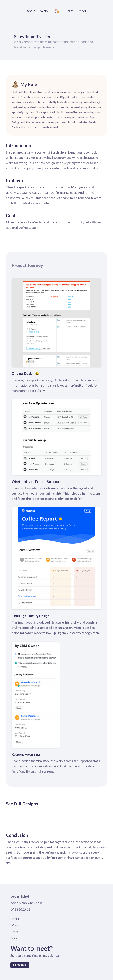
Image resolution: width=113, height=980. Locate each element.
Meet (82, 11)
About (31, 11)
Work (44, 11)
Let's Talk (20, 965)
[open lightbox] (9, 815)
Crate (70, 11)
